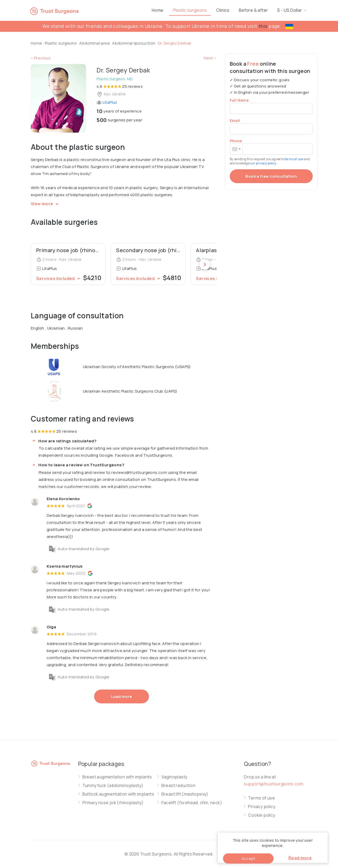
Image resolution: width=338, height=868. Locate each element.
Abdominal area (94, 43)
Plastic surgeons (211, 10)
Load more (122, 696)
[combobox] (236, 149)
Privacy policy (262, 807)
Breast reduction (178, 786)
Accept (248, 858)
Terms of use (261, 798)
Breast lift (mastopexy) (185, 794)
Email (235, 120)
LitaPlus (107, 102)
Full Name (239, 100)
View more (46, 204)
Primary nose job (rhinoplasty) (113, 803)
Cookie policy (262, 815)
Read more (300, 858)
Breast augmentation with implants (117, 777)
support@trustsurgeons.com (274, 784)
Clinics (244, 10)
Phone (236, 141)
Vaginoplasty (174, 777)
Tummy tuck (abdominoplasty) (113, 786)
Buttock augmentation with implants (118, 794)
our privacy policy (263, 163)
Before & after (274, 10)
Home (179, 10)
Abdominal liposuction (134, 43)
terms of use (294, 159)
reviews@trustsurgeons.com (139, 472)
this (263, 26)
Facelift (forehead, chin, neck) (192, 803)
